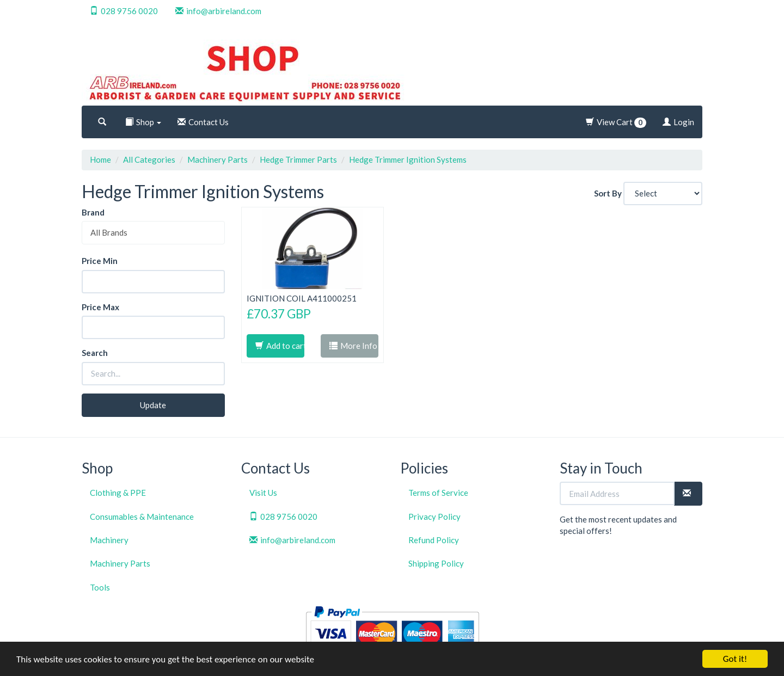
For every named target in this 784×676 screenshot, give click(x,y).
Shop (143, 122)
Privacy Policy (434, 517)
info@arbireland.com (218, 11)
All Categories (149, 159)
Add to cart (280, 346)
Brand (93, 212)
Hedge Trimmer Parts (298, 159)
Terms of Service (438, 493)
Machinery (109, 540)
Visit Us (263, 493)
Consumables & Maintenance (142, 517)
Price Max (100, 307)
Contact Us (203, 122)
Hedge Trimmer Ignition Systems (408, 159)
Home (100, 159)
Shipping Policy (436, 563)
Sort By (608, 193)
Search (95, 353)
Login (678, 122)
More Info (353, 346)
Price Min (100, 261)
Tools (100, 587)
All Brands (109, 232)
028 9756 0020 (124, 11)
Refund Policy (434, 540)
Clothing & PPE (118, 493)
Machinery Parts (218, 159)
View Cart (616, 122)
